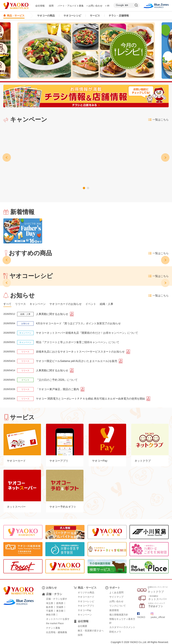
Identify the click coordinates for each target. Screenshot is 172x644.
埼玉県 (50, 603)
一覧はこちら (158, 120)
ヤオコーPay (84, 610)
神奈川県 (51, 615)
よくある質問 (116, 592)
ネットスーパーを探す (58, 619)
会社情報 (40, 6)
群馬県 (60, 603)
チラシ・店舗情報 (119, 16)
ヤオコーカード (86, 597)
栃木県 (50, 607)
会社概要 (82, 626)
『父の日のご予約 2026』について (57, 380)
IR (107, 6)
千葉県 (50, 611)
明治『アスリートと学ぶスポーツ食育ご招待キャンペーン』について (78, 342)
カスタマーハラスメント (122, 627)
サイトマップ (116, 597)
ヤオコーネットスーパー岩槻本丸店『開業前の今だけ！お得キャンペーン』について (87, 333)
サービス (95, 16)
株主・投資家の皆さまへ (91, 631)
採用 (51, 6)
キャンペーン (85, 615)
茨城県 (60, 607)
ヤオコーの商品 (46, 16)
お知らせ (51, 588)
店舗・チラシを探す (57, 599)
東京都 (60, 611)
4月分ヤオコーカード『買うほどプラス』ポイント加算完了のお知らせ (78, 323)
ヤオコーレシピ (72, 16)
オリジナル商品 (86, 592)
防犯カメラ (115, 632)
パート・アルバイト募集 (71, 6)
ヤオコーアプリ (86, 606)
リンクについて (118, 606)
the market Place (55, 623)
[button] (84, 188)
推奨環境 (114, 610)
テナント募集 (53, 628)
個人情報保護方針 (119, 615)
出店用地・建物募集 (57, 632)
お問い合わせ (95, 6)
